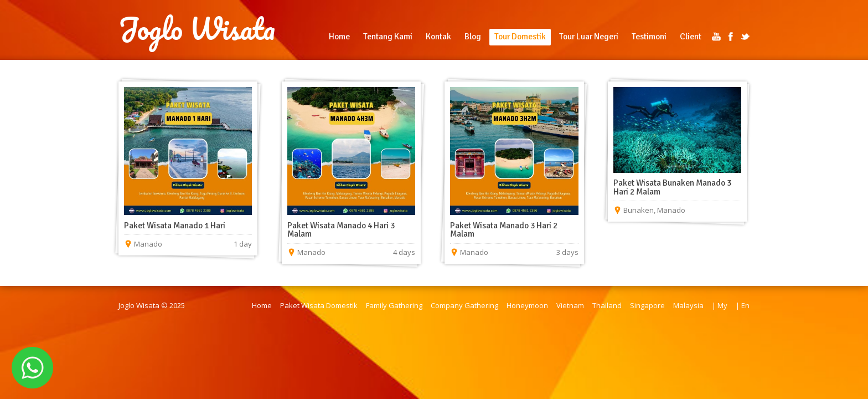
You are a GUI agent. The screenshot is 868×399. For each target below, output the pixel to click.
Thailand (607, 305)
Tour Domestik (520, 37)
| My (720, 305)
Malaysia (688, 305)
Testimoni (649, 37)
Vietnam (570, 305)
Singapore (647, 305)
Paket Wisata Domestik (319, 305)
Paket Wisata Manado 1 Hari (175, 226)
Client (691, 37)
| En (743, 305)
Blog (473, 37)
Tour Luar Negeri (589, 37)
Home (339, 37)
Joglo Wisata (197, 29)
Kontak (438, 37)
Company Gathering (464, 305)
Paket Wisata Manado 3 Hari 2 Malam (504, 230)
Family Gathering (394, 305)
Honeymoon (527, 305)
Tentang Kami (388, 37)
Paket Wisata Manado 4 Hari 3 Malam (341, 230)
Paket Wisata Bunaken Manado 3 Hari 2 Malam (672, 187)
